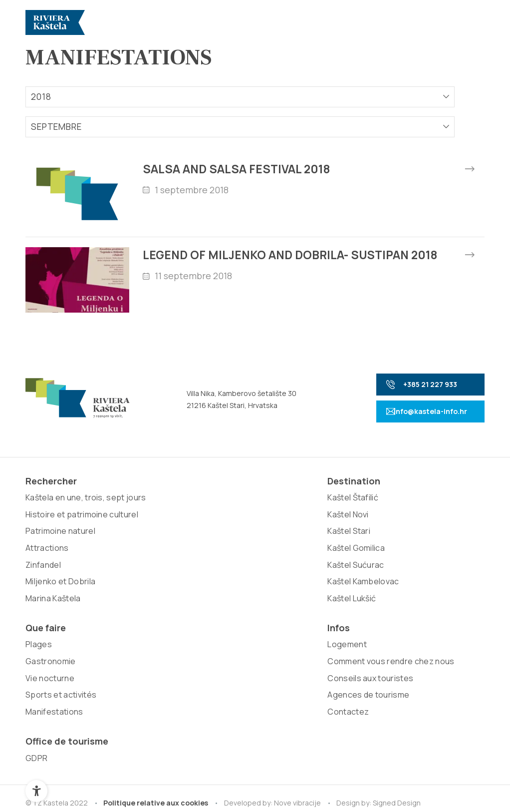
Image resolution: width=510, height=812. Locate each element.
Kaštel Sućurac (145, 587)
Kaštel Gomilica (146, 570)
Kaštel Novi (138, 536)
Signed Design (399, 701)
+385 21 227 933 (411, 401)
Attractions (47, 604)
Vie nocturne (234, 553)
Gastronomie (234, 536)
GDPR (404, 520)
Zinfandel (43, 620)
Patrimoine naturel (60, 587)
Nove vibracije (299, 701)
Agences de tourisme (342, 604)
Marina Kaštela (53, 654)
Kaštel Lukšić (141, 620)
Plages (222, 520)
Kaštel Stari (139, 553)
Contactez (322, 620)
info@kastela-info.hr (416, 428)
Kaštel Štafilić (143, 520)
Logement (321, 520)
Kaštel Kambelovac (153, 604)
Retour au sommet (439, 774)
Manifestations (238, 587)
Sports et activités (245, 570)
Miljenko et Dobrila (60, 637)
